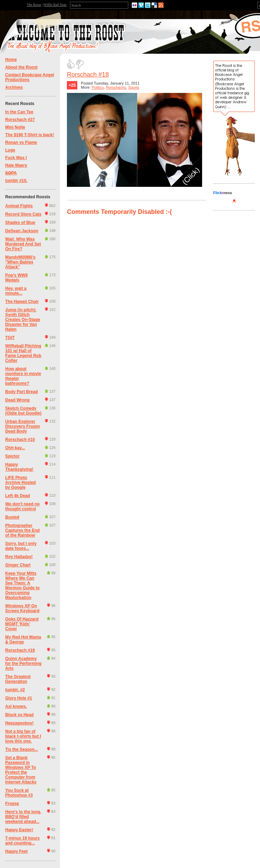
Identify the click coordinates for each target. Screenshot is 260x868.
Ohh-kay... (15, 448)
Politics (98, 87)
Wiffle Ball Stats (55, 5)
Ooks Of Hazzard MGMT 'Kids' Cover (22, 624)
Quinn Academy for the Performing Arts (23, 663)
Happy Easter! (19, 830)
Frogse (12, 804)
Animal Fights (19, 206)
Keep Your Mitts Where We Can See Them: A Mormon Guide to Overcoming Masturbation (22, 585)
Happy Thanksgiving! (19, 467)
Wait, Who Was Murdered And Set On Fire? (23, 244)
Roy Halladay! (19, 557)
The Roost (34, 5)
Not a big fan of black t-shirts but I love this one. (23, 736)
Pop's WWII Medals (16, 278)
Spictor (12, 456)
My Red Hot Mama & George (23, 640)
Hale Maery (16, 165)
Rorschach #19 (20, 650)
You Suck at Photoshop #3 (19, 793)
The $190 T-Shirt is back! (30, 135)
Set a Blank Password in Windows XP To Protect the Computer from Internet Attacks (21, 770)
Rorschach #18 (88, 75)
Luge (10, 150)
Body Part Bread (21, 392)
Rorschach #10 (20, 440)
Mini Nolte (15, 127)
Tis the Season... (21, 749)
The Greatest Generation (18, 679)
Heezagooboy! (19, 723)
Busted (12, 517)
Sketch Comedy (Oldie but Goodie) (23, 411)
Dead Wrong (17, 400)
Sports (134, 87)
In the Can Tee (19, 112)
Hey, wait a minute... (16, 291)
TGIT (10, 338)
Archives (14, 87)
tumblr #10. (16, 181)
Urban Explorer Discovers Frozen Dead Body (23, 426)
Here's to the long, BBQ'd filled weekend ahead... (23, 817)
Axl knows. (16, 706)
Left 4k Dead (18, 496)
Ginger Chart (18, 565)
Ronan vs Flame (21, 142)
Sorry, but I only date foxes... (21, 546)
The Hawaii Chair (22, 302)
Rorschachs (116, 87)
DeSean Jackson (22, 231)
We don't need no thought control (22, 506)
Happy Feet (16, 851)
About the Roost (21, 67)
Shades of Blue (20, 223)
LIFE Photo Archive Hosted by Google (20, 483)
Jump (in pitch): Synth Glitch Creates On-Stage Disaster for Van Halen (23, 320)
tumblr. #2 (15, 690)
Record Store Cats (23, 214)
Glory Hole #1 (19, 698)
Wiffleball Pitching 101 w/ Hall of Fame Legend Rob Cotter (23, 353)
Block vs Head (19, 715)
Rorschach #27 (20, 120)
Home (11, 60)
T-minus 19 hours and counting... (22, 841)
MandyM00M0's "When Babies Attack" (20, 262)
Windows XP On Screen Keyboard (22, 608)
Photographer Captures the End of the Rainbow (22, 530)
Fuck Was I (16, 158)
